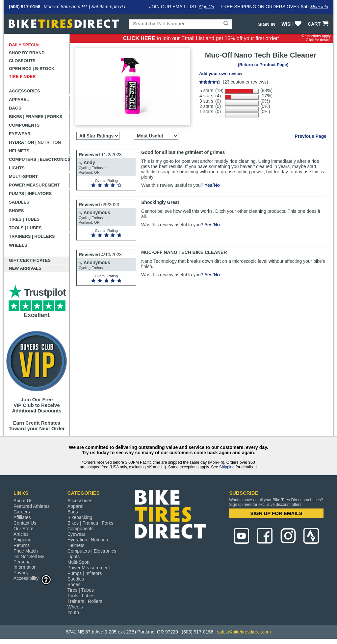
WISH (292, 24)
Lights (17, 168)
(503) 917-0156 (25, 7)
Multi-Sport (23, 176)
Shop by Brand (27, 53)
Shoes (16, 211)
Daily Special (25, 45)
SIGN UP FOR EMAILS (276, 513)
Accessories (25, 91)
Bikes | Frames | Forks (36, 117)
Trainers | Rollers (32, 236)
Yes (208, 185)
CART (319, 24)
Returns (22, 545)
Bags (15, 108)
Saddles (19, 202)
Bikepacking (80, 517)
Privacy (21, 573)
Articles (21, 534)
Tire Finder (22, 76)
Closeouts (22, 61)
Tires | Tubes (24, 219)
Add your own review (221, 74)
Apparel (19, 99)
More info (319, 7)
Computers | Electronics (39, 159)
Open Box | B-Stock (32, 69)
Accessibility (33, 578)
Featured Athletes (32, 506)
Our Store (24, 529)
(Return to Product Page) (263, 65)
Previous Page (311, 136)
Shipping (227, 467)
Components (24, 125)
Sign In (267, 24)
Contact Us (25, 523)
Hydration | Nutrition (35, 142)
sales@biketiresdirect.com (244, 632)
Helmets (19, 151)
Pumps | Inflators (30, 194)
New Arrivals (25, 268)
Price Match (26, 551)
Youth (73, 612)
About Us (23, 501)
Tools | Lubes (25, 228)
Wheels (18, 245)
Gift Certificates (30, 260)
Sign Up (206, 7)
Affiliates (22, 517)
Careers (22, 512)
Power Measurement (34, 185)
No (217, 185)
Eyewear (20, 134)
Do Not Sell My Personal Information (29, 562)
